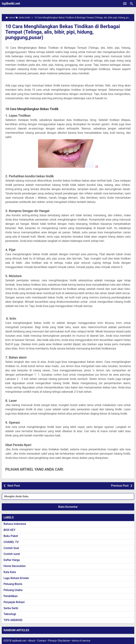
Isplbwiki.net (11, 3)
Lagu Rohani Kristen (16, 578)
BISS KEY (9, 530)
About (32, 641)
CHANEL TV (11, 542)
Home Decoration (15, 566)
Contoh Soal (11, 548)
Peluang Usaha (13, 590)
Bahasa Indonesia (15, 524)
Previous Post (120, 486)
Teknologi (10, 614)
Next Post (14, 486)
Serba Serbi (11, 608)
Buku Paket (11, 536)
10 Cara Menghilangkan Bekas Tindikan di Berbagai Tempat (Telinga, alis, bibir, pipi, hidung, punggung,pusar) (63, 32)
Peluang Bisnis (13, 584)
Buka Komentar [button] (68, 507)
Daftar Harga (12, 560)
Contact (42, 641)
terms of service (81, 641)
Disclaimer (64, 641)
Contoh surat (12, 554)
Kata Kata (10, 572)
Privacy (52, 641)
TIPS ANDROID (13, 620)
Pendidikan (11, 596)
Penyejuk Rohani (14, 602)
